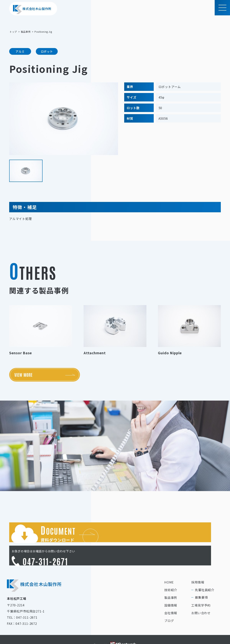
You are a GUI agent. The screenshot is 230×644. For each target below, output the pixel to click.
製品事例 (171, 582)
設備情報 (171, 589)
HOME (169, 566)
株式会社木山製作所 (32, 10)
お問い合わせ (201, 597)
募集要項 (201, 582)
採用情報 (198, 566)
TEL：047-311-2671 (22, 602)
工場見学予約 (201, 589)
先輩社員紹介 (205, 574)
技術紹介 (171, 574)
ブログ (169, 605)
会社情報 (171, 597)
